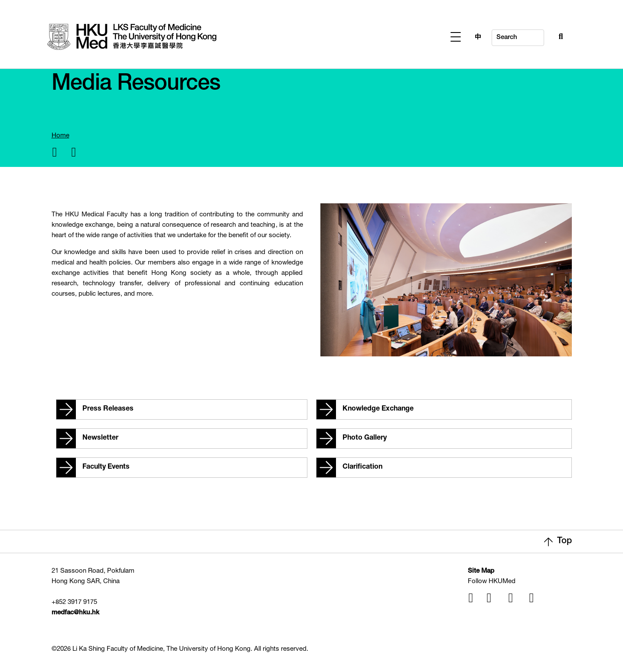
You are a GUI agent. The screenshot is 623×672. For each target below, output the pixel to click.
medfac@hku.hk (75, 613)
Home (60, 136)
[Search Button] (542, 36)
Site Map (481, 571)
